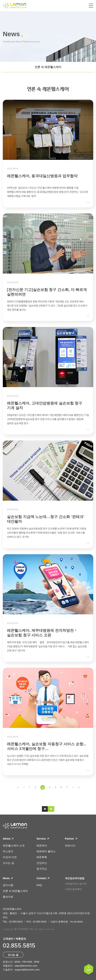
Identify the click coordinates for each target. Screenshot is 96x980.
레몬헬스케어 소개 (14, 846)
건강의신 (42, 863)
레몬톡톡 (42, 857)
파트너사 (70, 846)
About (8, 839)
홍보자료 (8, 897)
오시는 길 (8, 863)
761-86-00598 (76, 922)
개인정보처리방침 (75, 878)
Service (43, 839)
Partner (71, 839)
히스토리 (8, 851)
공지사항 (8, 885)
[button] (45, 809)
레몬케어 (42, 846)
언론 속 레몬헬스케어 (48, 67)
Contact (43, 878)
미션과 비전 (10, 857)
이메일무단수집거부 (76, 884)
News (8, 878)
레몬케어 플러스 (46, 851)
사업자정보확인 (73, 889)
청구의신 (42, 869)
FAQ (39, 885)
